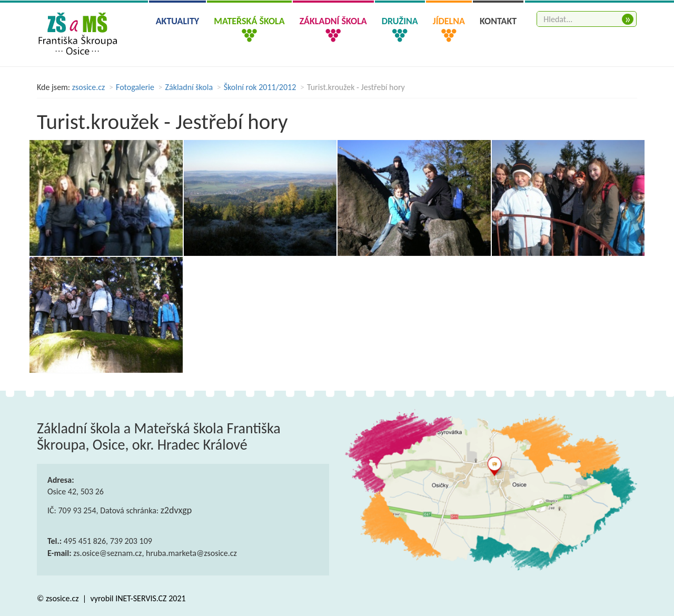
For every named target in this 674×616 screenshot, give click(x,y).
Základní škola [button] (333, 21)
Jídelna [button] (449, 21)
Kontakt (498, 21)
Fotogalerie (135, 87)
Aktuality (178, 21)
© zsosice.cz (59, 598)
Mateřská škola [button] (249, 21)
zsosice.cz (89, 87)
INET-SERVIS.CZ (141, 598)
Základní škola (189, 87)
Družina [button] (400, 21)
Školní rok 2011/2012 (260, 87)
